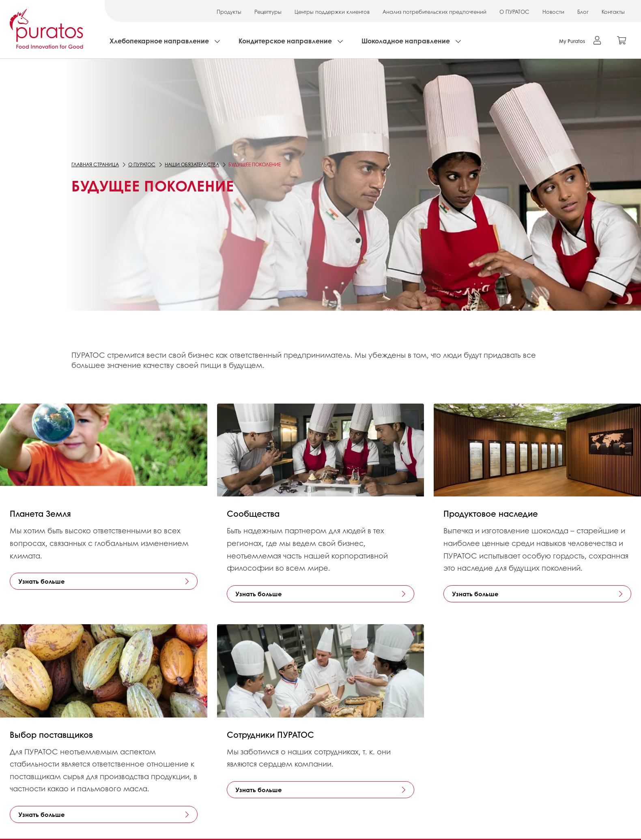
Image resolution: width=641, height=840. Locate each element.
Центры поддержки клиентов (332, 12)
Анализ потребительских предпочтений (435, 12)
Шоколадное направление (406, 41)
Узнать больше (42, 581)
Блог (583, 12)
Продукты (229, 12)
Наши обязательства (192, 164)
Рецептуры (268, 12)
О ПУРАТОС (514, 12)
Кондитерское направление (285, 41)
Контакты (613, 12)
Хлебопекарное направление (159, 41)
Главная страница (95, 164)
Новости (553, 12)
